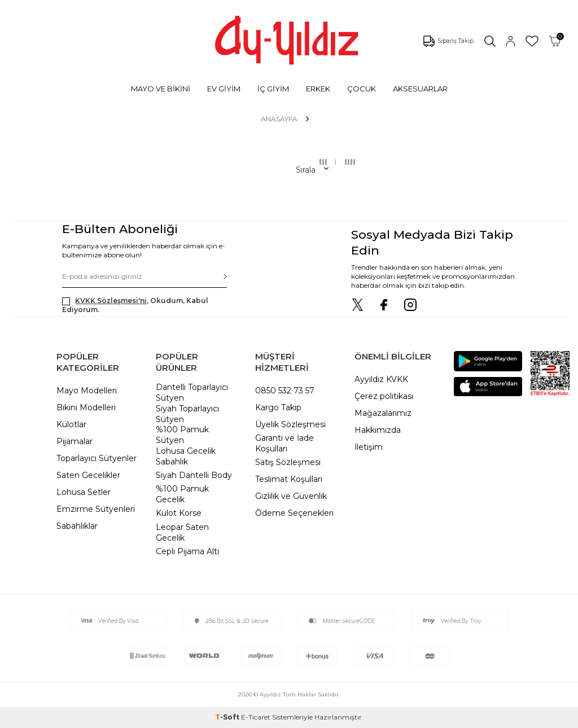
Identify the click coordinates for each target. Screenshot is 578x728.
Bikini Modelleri (86, 407)
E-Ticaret (256, 717)
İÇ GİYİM (273, 89)
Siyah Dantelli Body (194, 475)
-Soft (228, 717)
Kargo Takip (278, 407)
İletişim (369, 447)
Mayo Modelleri (87, 391)
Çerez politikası (384, 396)
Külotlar (71, 424)
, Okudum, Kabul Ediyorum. (135, 305)
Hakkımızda (378, 430)
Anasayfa (279, 119)
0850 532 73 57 (285, 391)
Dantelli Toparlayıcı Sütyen (192, 392)
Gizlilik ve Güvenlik (291, 496)
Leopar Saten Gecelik (182, 532)
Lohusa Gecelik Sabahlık (186, 456)
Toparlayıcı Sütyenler (97, 458)
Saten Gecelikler (88, 475)
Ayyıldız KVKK (381, 379)
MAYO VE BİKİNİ (161, 89)
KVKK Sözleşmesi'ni (111, 301)
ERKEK (318, 89)
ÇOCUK (362, 89)
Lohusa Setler (84, 492)
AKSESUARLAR (420, 89)
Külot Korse (179, 513)
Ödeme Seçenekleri (294, 513)
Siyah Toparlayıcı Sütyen (187, 414)
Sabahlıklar (77, 526)
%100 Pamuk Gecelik (182, 494)
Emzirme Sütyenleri (96, 509)
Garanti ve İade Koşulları (284, 443)
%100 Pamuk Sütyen (182, 435)
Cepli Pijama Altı (187, 551)
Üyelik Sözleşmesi (290, 424)
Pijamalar (75, 441)
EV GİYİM (224, 89)
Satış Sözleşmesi (288, 462)
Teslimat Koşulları (289, 479)
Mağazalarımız (383, 413)
